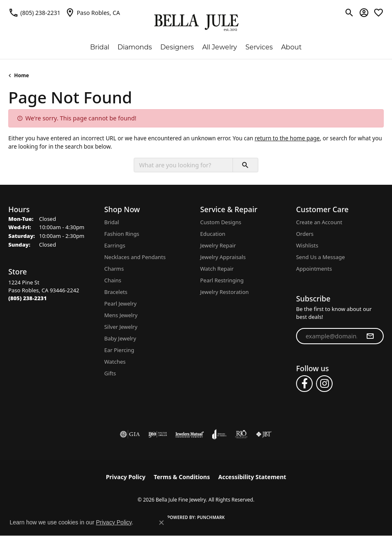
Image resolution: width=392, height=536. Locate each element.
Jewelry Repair (218, 245)
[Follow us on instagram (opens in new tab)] (324, 384)
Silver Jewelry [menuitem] (121, 327)
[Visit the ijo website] (158, 434)
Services (259, 47)
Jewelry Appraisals (223, 257)
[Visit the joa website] (219, 434)
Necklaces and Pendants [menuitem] (135, 257)
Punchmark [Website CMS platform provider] (211, 517)
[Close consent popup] (162, 523)
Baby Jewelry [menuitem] (120, 338)
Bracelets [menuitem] (116, 292)
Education (213, 234)
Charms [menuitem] (114, 269)
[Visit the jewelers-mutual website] (190, 434)
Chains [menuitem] (113, 280)
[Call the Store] (28, 298)
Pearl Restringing (222, 280)
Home (22, 75)
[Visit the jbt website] (264, 434)
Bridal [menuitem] (112, 222)
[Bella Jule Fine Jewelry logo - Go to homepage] (196, 23)
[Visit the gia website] (130, 434)
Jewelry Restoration (224, 292)
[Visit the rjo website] (241, 434)
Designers (177, 47)
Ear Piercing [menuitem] (119, 350)
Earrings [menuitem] (115, 245)
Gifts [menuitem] (110, 373)
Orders (305, 234)
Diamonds (135, 47)
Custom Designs (221, 222)
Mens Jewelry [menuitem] (121, 315)
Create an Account (319, 222)
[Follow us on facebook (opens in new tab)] (304, 384)
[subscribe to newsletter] (370, 336)
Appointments (314, 269)
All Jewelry (220, 47)
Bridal (100, 47)
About (292, 47)
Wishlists (307, 245)
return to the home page (287, 138)
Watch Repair (217, 269)
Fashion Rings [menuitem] (122, 234)
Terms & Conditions (182, 477)
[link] (34, 12)
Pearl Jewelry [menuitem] (120, 303)
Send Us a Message (320, 257)
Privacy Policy (126, 477)
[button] (349, 12)
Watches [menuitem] (115, 362)
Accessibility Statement (252, 477)
